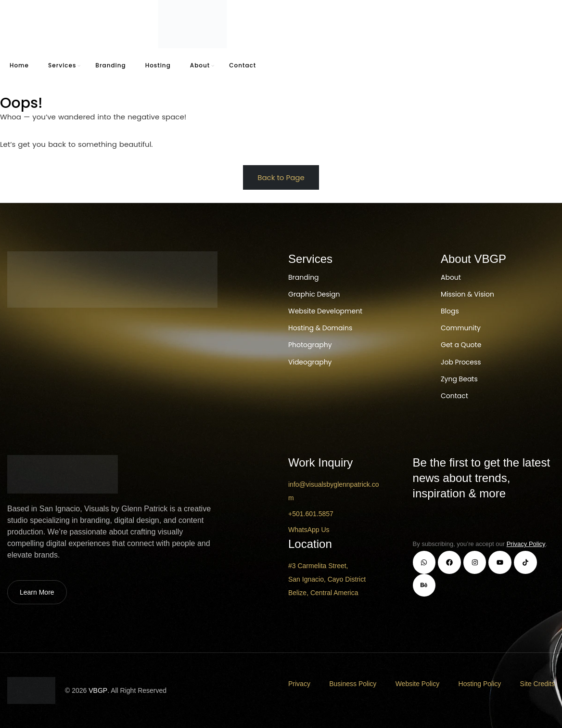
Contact (243, 65)
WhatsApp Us (309, 530)
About (200, 65)
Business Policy (353, 684)
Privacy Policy (526, 544)
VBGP (98, 690)
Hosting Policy (480, 684)
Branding (110, 65)
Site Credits (537, 684)
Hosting (158, 65)
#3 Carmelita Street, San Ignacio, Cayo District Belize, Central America (327, 579)
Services (62, 65)
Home (19, 65)
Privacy (299, 684)
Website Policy (418, 684)
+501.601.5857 (311, 514)
